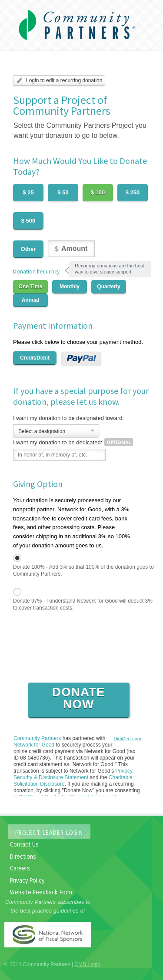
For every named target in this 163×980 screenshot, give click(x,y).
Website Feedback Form (41, 892)
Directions (23, 857)
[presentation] (79, 664)
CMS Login (87, 964)
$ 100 (98, 192)
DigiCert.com (127, 739)
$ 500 (28, 221)
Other (28, 249)
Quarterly (108, 287)
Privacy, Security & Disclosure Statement (73, 774)
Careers (20, 868)
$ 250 (133, 192)
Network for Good (34, 745)
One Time (30, 287)
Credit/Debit (35, 358)
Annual (31, 300)
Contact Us (24, 845)
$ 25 (28, 192)
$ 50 (63, 192)
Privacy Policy (27, 881)
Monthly (70, 287)
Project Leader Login (49, 833)
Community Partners (37, 738)
